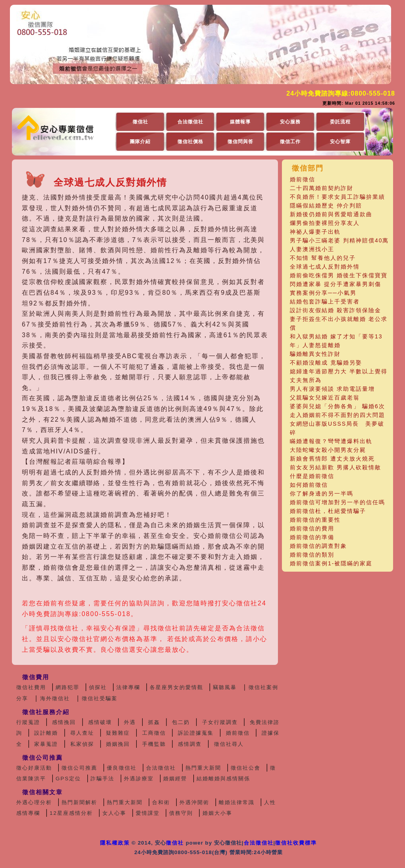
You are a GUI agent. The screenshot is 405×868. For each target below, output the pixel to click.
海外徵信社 (55, 698)
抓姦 (154, 722)
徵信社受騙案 (100, 698)
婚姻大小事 (217, 813)
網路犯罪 (67, 687)
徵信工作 (290, 142)
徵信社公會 (246, 768)
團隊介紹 (140, 142)
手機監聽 (154, 744)
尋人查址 (82, 733)
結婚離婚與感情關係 (223, 779)
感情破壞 (100, 722)
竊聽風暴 (225, 687)
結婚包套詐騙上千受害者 (325, 301)
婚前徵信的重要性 (315, 520)
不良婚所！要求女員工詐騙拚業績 (337, 197)
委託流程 (340, 122)
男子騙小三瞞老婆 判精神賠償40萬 (339, 240)
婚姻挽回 (118, 744)
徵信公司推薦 (79, 768)
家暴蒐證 (46, 744)
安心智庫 (340, 142)
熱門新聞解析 (79, 802)
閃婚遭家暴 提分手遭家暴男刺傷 (336, 284)
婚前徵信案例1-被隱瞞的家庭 (331, 563)
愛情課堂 (148, 813)
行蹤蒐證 (28, 722)
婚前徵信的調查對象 (318, 546)
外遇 (130, 722)
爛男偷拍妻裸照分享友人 (325, 223)
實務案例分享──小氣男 (323, 293)
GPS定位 (68, 779)
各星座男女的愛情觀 (176, 687)
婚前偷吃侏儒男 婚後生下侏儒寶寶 (339, 275)
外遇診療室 (139, 779)
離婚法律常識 (237, 802)
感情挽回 (64, 722)
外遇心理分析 (34, 802)
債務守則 (181, 813)
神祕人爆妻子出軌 (315, 232)
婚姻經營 (175, 779)
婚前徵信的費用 (312, 528)
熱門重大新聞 (203, 768)
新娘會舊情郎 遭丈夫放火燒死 (332, 459)
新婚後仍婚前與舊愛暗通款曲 (331, 214)
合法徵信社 (190, 122)
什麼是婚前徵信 (312, 476)
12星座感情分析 (71, 813)
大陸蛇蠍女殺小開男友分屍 (328, 450)
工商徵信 (154, 733)
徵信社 (140, 122)
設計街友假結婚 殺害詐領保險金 (336, 310)
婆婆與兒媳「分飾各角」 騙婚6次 (337, 406)
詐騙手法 (102, 779)
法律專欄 (128, 687)
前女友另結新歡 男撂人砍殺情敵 (336, 467)
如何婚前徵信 (309, 485)
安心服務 (290, 122)
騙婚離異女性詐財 (315, 354)
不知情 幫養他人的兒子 (323, 258)
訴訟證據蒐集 (196, 733)
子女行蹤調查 (220, 722)
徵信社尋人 (229, 744)
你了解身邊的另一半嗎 (322, 494)
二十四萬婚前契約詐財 (322, 188)
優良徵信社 (122, 768)
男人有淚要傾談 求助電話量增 (332, 389)
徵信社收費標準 (296, 843)
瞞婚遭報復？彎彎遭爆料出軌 (331, 441)
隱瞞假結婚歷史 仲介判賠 (326, 205)
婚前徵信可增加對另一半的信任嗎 (337, 502)
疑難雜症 (118, 733)
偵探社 (98, 687)
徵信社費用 (31, 687)
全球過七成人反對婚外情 (325, 267)
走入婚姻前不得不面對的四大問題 (337, 415)
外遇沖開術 (194, 802)
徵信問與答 (240, 142)
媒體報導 (240, 122)
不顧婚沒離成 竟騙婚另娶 (326, 363)
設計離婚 (46, 733)
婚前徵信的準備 (312, 537)
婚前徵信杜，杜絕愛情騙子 (328, 511)
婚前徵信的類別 (312, 555)
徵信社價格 (190, 142)
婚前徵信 (303, 179)
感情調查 (190, 744)
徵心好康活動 (34, 768)
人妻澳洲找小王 (312, 249)
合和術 (161, 802)
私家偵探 (82, 744)
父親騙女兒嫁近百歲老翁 (325, 398)
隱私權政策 (115, 843)
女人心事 (114, 813)
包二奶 (181, 722)
